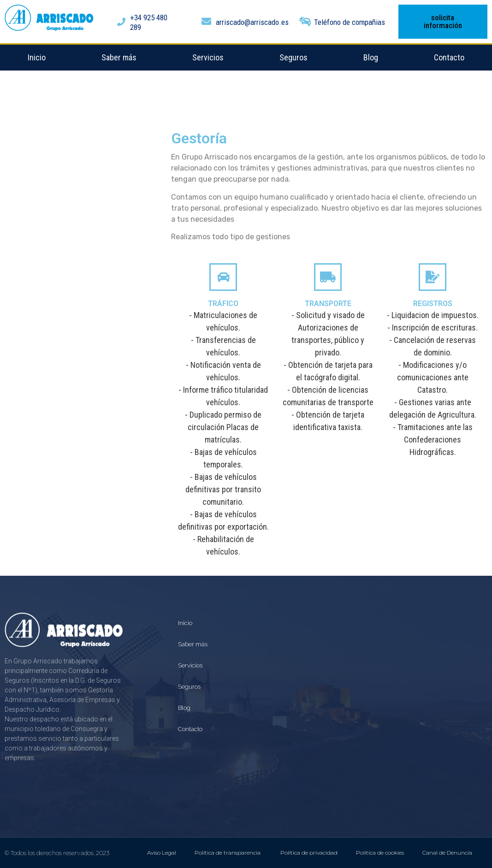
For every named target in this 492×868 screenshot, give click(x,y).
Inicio (37, 57)
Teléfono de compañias (350, 22)
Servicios (208, 57)
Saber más (119, 57)
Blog (371, 57)
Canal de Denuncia (447, 853)
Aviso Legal (162, 853)
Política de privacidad (309, 853)
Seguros (293, 57)
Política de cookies (380, 853)
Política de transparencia (228, 853)
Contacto (449, 57)
